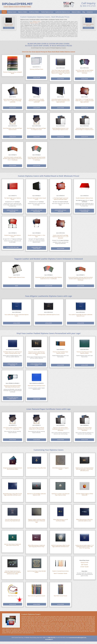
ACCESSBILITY (49, 639)
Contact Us (90, 12)
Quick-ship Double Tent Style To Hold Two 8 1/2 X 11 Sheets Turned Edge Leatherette (13, 101)
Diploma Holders (23, 12)
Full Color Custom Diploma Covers (9, 25)
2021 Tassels (84, 565)
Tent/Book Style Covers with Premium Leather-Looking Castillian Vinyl (13, 353)
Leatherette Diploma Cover (63, 12)
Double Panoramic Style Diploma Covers (13, 236)
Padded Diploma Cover (47, 12)
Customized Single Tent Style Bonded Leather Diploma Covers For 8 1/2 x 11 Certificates (48, 278)
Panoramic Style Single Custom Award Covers (37, 199)
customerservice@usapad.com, (78, 638)
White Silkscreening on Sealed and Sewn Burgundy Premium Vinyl (36, 546)
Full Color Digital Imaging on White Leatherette (84, 494)
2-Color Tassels (84, 567)
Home (4, 12)
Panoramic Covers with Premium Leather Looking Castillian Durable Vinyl (37, 353)
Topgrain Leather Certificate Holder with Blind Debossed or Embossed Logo (37, 521)
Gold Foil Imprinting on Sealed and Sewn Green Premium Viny (13, 545)
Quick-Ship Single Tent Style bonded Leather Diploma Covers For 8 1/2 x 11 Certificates (36, 159)
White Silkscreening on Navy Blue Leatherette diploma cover (84, 520)
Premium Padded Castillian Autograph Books (13, 73)
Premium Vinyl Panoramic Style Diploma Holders (84, 353)
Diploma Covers (12, 12)
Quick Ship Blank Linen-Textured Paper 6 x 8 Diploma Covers (36, 129)
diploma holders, (34, 23)
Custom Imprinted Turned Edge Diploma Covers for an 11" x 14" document (61, 237)
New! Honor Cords (13, 596)
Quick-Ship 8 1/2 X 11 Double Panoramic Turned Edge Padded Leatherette (36, 101)
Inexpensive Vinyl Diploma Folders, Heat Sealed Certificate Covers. (13, 386)
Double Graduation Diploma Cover (84, 198)
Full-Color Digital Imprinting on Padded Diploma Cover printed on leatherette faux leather (13, 572)
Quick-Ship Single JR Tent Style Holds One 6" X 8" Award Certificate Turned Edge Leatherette (60, 101)
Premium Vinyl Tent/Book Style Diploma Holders (60, 353)
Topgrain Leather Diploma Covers (17, 277)
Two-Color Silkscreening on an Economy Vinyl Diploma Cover (13, 520)
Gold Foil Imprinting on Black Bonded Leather (36, 572)
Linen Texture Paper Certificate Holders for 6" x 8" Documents (36, 428)
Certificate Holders (34, 12)
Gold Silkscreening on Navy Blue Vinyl (36, 468)
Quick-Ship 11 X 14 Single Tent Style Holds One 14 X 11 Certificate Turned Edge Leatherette (84, 101)
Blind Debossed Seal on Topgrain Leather (60, 469)
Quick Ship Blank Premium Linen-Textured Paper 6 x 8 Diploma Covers (84, 129)
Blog (84, 12)
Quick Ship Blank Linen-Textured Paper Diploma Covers (13, 129)
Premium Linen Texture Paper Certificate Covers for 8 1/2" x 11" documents (61, 429)
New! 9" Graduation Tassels (60, 573)
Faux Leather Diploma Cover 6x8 (88, 25)
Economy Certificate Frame (36, 69)
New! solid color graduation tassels (37, 596)
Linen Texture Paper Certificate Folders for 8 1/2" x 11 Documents (13, 428)
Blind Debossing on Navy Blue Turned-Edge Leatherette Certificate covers (13, 494)
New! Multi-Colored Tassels (60, 596)
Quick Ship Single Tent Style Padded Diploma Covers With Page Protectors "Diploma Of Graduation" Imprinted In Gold (61, 72)
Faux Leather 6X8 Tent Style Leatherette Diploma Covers (17, 315)
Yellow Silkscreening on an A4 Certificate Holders (60, 520)
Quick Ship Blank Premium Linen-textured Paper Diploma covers (60, 129)
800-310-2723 (89, 6)
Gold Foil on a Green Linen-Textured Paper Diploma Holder (60, 494)
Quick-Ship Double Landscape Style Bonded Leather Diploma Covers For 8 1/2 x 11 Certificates (13, 159)
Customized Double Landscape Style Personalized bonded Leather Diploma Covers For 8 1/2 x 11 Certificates (80, 279)
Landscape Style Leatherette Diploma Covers (49, 315)
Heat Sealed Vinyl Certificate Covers (36, 386)
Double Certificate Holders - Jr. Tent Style (36, 236)
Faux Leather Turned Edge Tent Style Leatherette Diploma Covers (81, 315)
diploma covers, (37, 22)
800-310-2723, (52, 638)
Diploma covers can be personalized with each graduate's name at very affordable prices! (84, 469)
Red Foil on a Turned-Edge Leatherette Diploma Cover (36, 494)
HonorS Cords (84, 562)
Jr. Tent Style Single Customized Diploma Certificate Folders (60, 199)
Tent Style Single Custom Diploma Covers (13, 199)
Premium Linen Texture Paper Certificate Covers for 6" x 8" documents (84, 429)
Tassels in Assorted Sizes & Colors (61, 571)
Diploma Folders (76, 12)
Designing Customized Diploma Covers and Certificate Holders (13, 469)
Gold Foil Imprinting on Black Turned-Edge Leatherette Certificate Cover (60, 546)
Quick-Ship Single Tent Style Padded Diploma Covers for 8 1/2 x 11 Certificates (84, 72)
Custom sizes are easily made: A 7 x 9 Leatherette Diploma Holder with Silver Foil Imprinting (84, 547)
